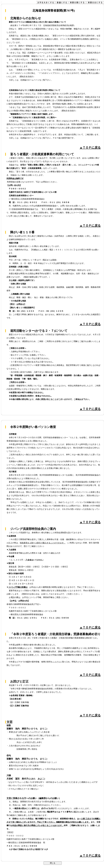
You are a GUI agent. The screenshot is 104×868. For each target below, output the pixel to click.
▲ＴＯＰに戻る (90, 148)
